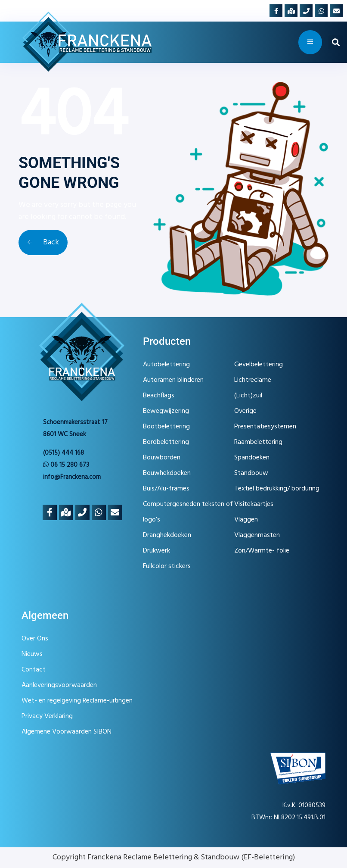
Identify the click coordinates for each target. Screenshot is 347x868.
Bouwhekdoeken (167, 473)
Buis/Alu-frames (166, 489)
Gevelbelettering (259, 365)
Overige (245, 411)
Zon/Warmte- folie (262, 551)
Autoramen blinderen (173, 380)
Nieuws (32, 654)
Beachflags (159, 396)
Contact (34, 670)
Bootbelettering (166, 427)
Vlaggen (246, 520)
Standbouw (251, 473)
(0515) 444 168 (64, 453)
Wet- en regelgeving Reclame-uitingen (77, 701)
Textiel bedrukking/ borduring (277, 489)
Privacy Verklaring (47, 716)
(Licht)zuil (248, 396)
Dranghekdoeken (167, 535)
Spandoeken (252, 458)
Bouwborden (162, 458)
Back (43, 242)
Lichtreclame (253, 380)
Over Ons (35, 639)
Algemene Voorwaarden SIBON (67, 732)
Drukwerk (156, 551)
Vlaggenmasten (257, 535)
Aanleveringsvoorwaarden (59, 685)
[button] (336, 42)
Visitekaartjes (254, 504)
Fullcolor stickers (167, 566)
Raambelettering (258, 442)
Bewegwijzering (166, 411)
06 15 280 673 (66, 465)
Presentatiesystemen (265, 427)
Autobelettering (166, 365)
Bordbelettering (166, 442)
